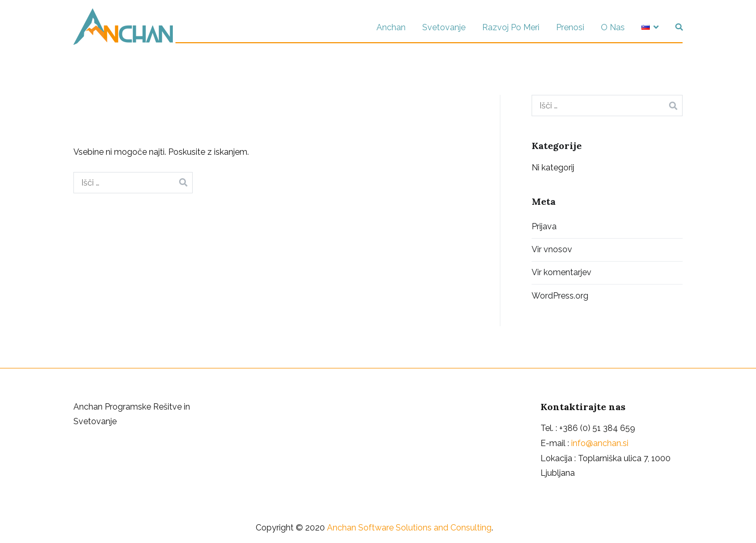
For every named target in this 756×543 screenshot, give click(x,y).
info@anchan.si (600, 443)
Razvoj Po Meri (511, 27)
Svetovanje (444, 27)
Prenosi (570, 27)
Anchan (391, 27)
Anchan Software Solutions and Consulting (409, 528)
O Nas (613, 27)
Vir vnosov (552, 249)
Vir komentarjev (562, 272)
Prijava (544, 226)
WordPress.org (560, 296)
